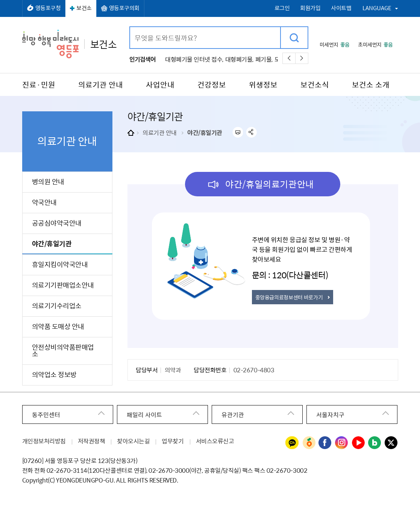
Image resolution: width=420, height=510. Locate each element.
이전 (289, 58)
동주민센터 (46, 414)
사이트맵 (341, 8)
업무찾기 (173, 441)
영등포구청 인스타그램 (342, 443)
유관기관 (233, 414)
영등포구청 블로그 (375, 443)
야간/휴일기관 (205, 132)
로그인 (282, 8)
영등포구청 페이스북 (325, 443)
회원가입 (310, 8)
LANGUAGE (377, 8)
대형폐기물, (239, 59)
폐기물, (264, 59)
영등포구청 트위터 (391, 443)
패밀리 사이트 (144, 414)
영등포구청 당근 (309, 443)
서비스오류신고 (215, 441)
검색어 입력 (130, 27)
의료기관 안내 (160, 132)
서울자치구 (330, 414)
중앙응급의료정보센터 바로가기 (289, 297)
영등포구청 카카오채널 (292, 443)
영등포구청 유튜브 (358, 443)
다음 (302, 58)
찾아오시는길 (133, 441)
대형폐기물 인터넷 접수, (194, 59)
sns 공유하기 (251, 132)
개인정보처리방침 (44, 441)
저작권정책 (92, 441)
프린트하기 (237, 132)
